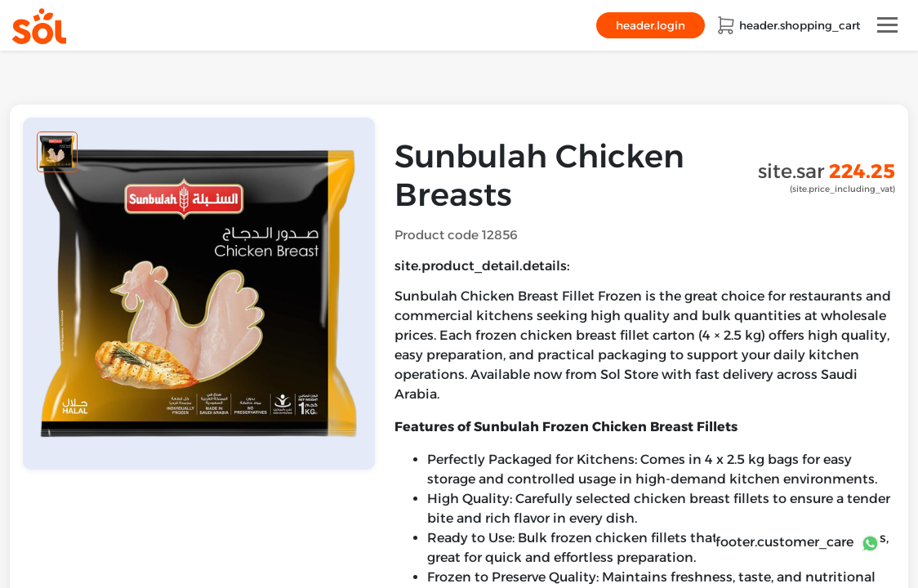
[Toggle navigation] (887, 25)
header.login (651, 25)
